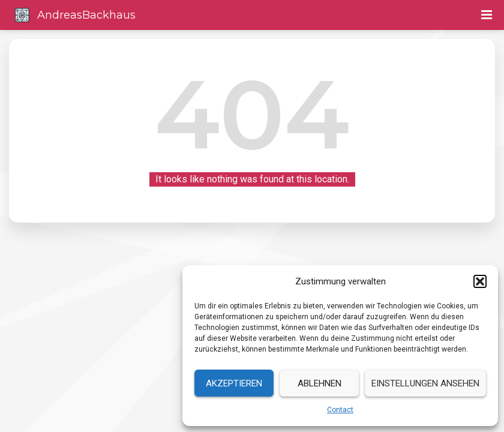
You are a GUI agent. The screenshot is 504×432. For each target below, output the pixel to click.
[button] (480, 281)
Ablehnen (319, 383)
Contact (340, 410)
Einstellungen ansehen (425, 383)
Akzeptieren (234, 383)
